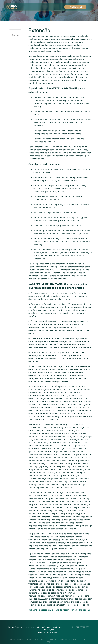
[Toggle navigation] (90, 7)
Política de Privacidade (59, 639)
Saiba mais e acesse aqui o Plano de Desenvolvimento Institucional (59, 610)
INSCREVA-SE (75, 7)
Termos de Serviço (79, 639)
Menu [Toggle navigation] (15, 33)
